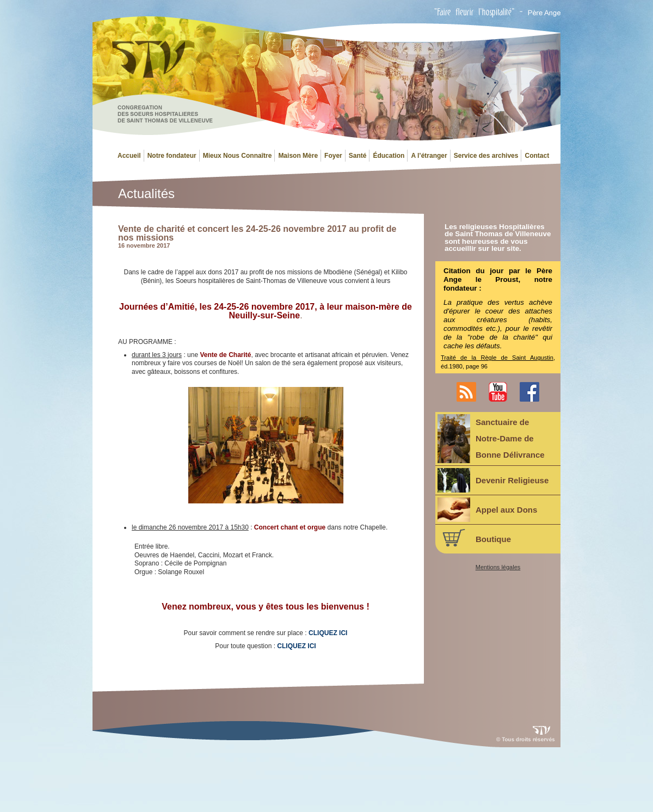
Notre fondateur (172, 156)
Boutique (474, 538)
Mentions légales (498, 567)
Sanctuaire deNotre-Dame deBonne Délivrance (491, 439)
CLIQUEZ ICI (296, 646)
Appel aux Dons (487, 510)
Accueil (129, 156)
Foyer (333, 156)
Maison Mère (298, 156)
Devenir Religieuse (493, 480)
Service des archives (486, 156)
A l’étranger (429, 156)
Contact (537, 156)
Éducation (389, 156)
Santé (358, 156)
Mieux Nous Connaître (238, 156)
